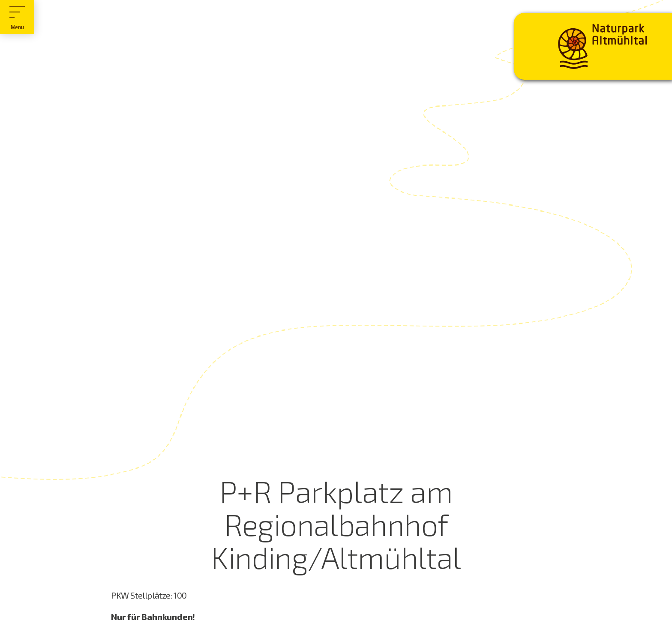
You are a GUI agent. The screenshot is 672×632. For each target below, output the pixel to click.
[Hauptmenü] (17, 17)
